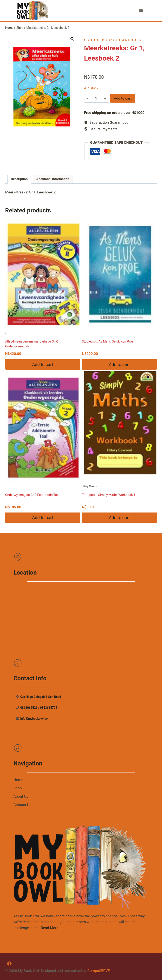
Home (9, 28)
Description (19, 179)
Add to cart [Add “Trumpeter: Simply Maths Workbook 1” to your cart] (119, 518)
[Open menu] (141, 11)
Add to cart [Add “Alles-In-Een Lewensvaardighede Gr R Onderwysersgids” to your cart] (43, 364)
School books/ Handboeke (114, 40)
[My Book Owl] (33, 10)
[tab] (19, 179)
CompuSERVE (99, 971)
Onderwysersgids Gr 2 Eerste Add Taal (32, 495)
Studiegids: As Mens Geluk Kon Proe (108, 341)
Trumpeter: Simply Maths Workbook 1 (109, 495)
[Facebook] (9, 964)
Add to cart (123, 98)
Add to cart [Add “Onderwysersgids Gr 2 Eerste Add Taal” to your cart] (43, 518)
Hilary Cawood (120, 430)
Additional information (53, 179)
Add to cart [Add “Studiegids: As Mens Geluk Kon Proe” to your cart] (119, 364)
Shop (20, 28)
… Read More (48, 928)
